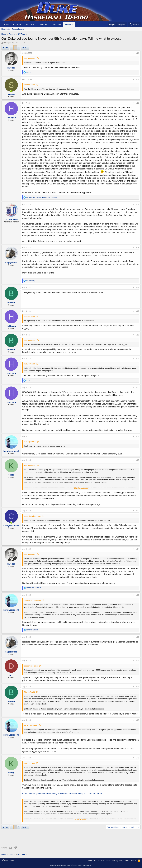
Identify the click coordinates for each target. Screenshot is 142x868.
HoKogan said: (30, 58)
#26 (138, 288)
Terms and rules (104, 860)
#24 (138, 205)
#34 (138, 549)
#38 (138, 687)
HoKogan (7, 43)
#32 (138, 460)
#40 (138, 758)
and (33, 588)
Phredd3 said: (30, 85)
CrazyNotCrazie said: (33, 600)
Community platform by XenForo (71, 866)
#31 (138, 436)
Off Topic (30, 24)
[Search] (134, 24)
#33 (138, 511)
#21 (138, 53)
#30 (138, 388)
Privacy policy (118, 860)
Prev (6, 47)
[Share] (134, 53)
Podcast (57, 24)
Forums (69, 24)
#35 (138, 595)
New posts (6, 29)
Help (127, 860)
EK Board (18, 24)
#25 (138, 248)
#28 (138, 335)
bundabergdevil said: (32, 516)
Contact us (91, 860)
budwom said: (30, 317)
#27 (138, 311)
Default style (8, 860)
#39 (138, 720)
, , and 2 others (41, 197)
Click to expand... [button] (81, 488)
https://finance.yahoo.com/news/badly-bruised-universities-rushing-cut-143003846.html (62, 794)
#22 (138, 79)
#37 (138, 661)
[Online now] (11, 91)
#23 (138, 103)
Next (24, 47)
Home (6, 24)
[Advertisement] (52, 838)
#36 (138, 637)
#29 (138, 359)
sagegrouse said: (31, 666)
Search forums (18, 29)
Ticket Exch (44, 24)
